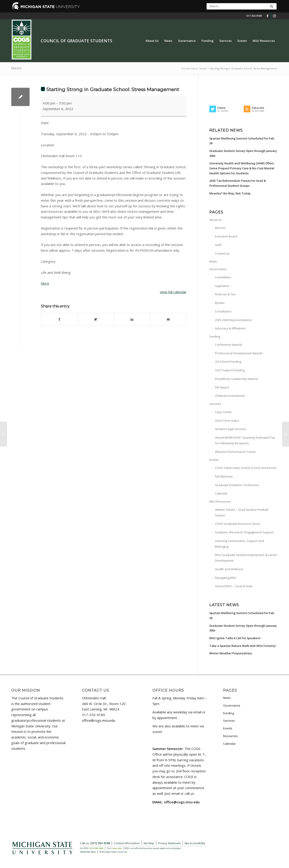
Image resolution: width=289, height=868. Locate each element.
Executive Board (226, 236)
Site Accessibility (195, 843)
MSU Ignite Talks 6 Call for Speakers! (235, 638)
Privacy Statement (169, 843)
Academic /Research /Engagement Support (244, 532)
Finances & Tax (225, 294)
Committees (223, 277)
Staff (218, 245)
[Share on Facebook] (59, 319)
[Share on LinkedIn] (132, 319)
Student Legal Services (231, 429)
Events (214, 460)
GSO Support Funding (230, 370)
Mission (220, 228)
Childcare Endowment (230, 396)
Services (215, 404)
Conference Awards (229, 345)
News (16, 68)
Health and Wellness (229, 569)
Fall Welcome (224, 476)
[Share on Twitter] (96, 319)
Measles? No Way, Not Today (230, 193)
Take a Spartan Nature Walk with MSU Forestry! (243, 646)
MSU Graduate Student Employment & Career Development (246, 558)
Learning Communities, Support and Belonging (239, 544)
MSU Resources (220, 501)
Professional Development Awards (239, 353)
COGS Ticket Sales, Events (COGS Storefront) (245, 468)
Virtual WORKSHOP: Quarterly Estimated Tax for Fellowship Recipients (245, 440)
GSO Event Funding (228, 362)
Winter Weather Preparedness (231, 653)
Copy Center (223, 412)
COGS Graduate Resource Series (238, 524)
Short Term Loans (227, 421)
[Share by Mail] (168, 319)
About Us (216, 220)
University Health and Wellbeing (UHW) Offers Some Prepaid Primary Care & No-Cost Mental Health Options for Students (242, 168)
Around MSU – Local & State (234, 586)
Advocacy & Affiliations (230, 328)
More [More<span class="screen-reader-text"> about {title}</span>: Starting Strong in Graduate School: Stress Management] (45, 283)
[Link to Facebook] (267, 16)
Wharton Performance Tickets (235, 452)
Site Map (149, 843)
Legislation (222, 286)
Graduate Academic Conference (237, 485)
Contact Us (222, 253)
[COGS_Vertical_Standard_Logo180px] (22, 41)
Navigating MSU (226, 578)
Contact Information (127, 843)
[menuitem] (152, 41)
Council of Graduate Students (76, 41)
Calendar (221, 493)
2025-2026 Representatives (233, 320)
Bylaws (220, 303)
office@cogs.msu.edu (99, 720)
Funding (215, 336)
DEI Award (222, 387)
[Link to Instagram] (274, 16)
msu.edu (117, 848)
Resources (230, 736)
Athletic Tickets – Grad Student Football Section (241, 512)
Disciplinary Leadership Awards (237, 379)
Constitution (223, 311)
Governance (218, 269)
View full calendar (173, 292)
